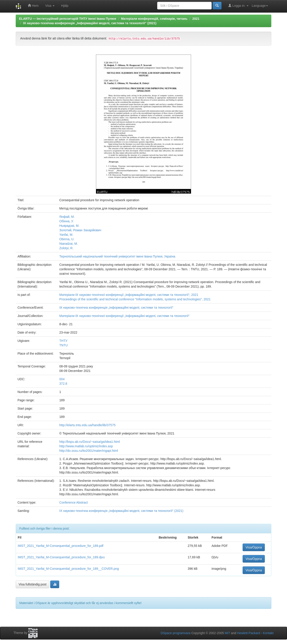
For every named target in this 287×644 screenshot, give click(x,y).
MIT (227, 633)
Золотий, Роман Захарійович (80, 230)
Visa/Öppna (254, 547)
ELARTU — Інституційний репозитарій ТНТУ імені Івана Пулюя (68, 19)
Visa (50, 6)
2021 (196, 19)
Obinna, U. (67, 239)
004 (62, 379)
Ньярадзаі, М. (69, 226)
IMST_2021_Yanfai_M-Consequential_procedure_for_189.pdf (61, 546)
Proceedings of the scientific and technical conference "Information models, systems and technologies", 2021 (135, 299)
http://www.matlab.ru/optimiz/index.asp (86, 446)
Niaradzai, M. (69, 244)
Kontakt (268, 633)
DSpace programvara (176, 633)
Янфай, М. (67, 217)
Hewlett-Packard (249, 633)
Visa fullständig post (33, 584)
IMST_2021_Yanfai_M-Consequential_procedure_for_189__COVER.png (68, 569)
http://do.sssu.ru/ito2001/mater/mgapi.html (89, 451)
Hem (33, 5)
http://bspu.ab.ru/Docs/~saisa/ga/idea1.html (90, 442)
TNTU (64, 345)
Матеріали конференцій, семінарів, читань (154, 19)
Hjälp (65, 6)
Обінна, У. (67, 221)
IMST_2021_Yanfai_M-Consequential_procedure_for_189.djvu (61, 557)
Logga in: (238, 5)
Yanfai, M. (66, 235)
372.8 (63, 384)
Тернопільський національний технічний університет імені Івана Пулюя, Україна (117, 256)
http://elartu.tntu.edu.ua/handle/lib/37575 (88, 425)
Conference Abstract (74, 502)
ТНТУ (63, 341)
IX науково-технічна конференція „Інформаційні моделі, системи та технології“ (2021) (90, 23)
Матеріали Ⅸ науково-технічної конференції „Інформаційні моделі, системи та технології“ (125, 316)
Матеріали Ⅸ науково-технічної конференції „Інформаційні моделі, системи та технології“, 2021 (129, 295)
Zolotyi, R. (66, 248)
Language (260, 6)
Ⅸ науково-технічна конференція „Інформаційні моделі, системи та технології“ (116, 308)
